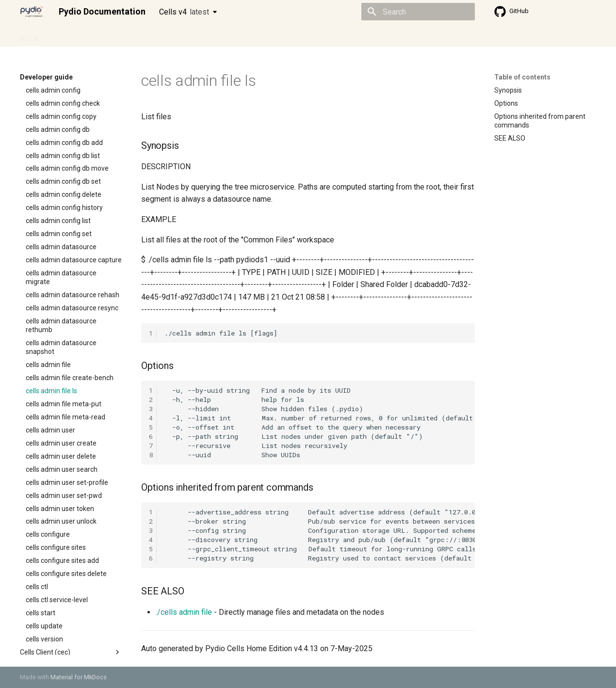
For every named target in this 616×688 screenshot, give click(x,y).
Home (29, 35)
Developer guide (168, 35)
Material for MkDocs (79, 677)
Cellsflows (116, 35)
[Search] (418, 12)
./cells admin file (184, 612)
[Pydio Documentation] (32, 12)
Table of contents (522, 77)
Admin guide (69, 35)
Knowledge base (229, 35)
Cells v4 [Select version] (184, 12)
